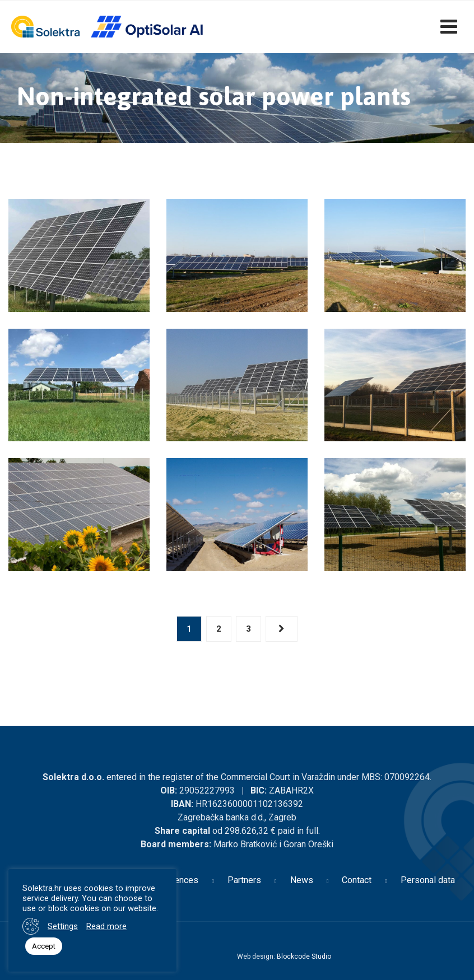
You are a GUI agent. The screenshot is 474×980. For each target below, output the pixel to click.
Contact (357, 880)
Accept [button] (44, 946)
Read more (106, 926)
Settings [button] (63, 926)
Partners (244, 880)
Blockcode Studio (304, 956)
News (302, 880)
